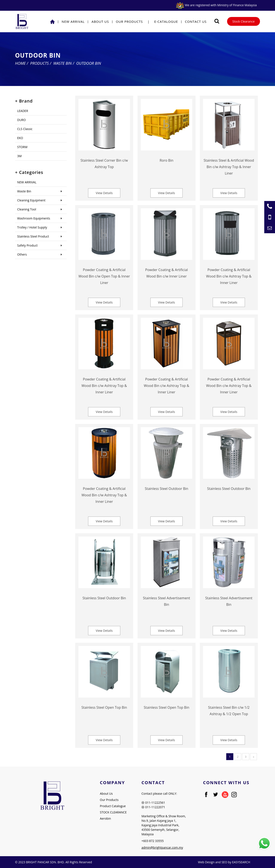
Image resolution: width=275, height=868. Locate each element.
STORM (22, 147)
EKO (20, 138)
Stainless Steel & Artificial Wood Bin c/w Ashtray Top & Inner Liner (229, 167)
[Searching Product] (217, 21)
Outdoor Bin (89, 63)
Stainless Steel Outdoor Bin (167, 489)
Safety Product (27, 245)
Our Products (129, 21)
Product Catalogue (113, 806)
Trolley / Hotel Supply (32, 227)
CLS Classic (25, 129)
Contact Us (196, 21)
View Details (104, 193)
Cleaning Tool (27, 209)
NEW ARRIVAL (73, 21)
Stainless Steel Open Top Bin (104, 707)
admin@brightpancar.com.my (162, 847)
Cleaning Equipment (31, 200)
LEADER (23, 111)
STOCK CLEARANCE (113, 812)
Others (22, 254)
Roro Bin (167, 160)
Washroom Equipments (34, 218)
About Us (100, 21)
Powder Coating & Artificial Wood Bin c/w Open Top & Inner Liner (104, 276)
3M (19, 156)
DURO (21, 120)
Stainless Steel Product (33, 236)
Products (40, 63)
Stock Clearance (244, 21)
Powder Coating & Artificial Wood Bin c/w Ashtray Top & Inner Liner (229, 276)
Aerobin (105, 818)
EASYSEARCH (241, 862)
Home (20, 63)
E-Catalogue (166, 21)
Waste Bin (63, 63)
